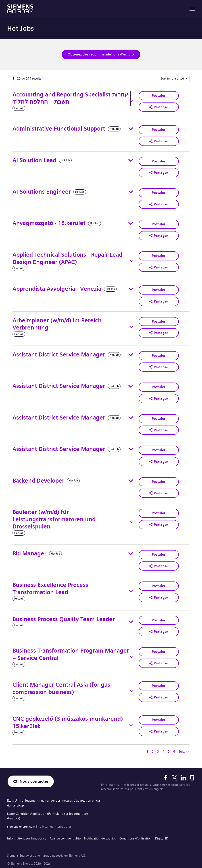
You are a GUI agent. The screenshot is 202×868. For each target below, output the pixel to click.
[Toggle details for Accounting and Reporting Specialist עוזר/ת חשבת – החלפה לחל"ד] (132, 101)
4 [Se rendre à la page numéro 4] (163, 749)
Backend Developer (38, 479)
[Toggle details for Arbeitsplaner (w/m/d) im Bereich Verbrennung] (131, 325)
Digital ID (162, 834)
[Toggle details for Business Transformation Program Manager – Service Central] (131, 655)
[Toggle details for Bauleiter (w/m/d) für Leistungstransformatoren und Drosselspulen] (132, 520)
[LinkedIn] (183, 775)
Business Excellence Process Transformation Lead (50, 586)
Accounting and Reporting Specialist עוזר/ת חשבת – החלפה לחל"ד (70, 98)
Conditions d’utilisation (135, 834)
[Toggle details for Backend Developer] (131, 479)
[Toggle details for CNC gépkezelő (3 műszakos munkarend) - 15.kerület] (131, 723)
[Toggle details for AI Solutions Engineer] (131, 191)
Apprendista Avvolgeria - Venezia (57, 288)
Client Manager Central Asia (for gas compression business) (61, 686)
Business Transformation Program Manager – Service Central (71, 652)
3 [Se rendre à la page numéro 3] (158, 749)
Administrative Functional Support (59, 128)
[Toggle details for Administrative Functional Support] (131, 129)
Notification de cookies (100, 834)
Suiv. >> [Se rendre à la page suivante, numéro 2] (184, 749)
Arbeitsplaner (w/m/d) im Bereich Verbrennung (57, 323)
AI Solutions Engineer (42, 191)
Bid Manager (29, 551)
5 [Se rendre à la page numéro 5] (169, 749)
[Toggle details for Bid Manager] (131, 552)
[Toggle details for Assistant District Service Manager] (131, 354)
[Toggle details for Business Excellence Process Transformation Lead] (131, 589)
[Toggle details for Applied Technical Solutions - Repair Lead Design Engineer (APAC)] (132, 260)
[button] (159, 107)
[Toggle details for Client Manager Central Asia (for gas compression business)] (132, 689)
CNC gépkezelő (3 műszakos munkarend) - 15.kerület (69, 720)
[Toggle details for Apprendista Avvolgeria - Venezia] (131, 288)
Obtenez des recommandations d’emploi (101, 54)
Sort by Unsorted (172, 78)
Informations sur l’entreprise (27, 834)
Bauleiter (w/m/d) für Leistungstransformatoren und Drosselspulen (54, 517)
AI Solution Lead (34, 160)
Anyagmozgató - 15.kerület (49, 222)
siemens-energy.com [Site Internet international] (22, 822)
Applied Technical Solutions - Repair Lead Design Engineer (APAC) (67, 258)
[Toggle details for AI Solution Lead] (131, 160)
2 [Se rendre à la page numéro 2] (153, 749)
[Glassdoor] (192, 775)
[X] (174, 775)
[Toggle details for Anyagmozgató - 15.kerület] (131, 223)
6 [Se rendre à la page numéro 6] (174, 749)
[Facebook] (166, 775)
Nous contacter (34, 779)
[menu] (192, 9)
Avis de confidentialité (65, 834)
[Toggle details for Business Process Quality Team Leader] (131, 620)
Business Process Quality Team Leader (64, 617)
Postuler (159, 95)
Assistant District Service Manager (59, 353)
